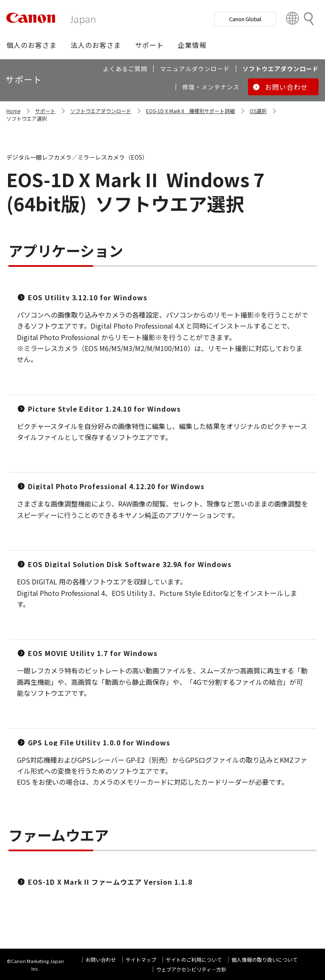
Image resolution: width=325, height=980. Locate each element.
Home (13, 111)
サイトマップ (141, 959)
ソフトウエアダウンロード (101, 111)
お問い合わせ (101, 959)
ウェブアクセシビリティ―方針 (191, 969)
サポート (45, 111)
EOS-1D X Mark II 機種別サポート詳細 (190, 111)
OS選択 (258, 111)
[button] (32, 45)
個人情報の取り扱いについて (264, 959)
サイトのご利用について (194, 959)
